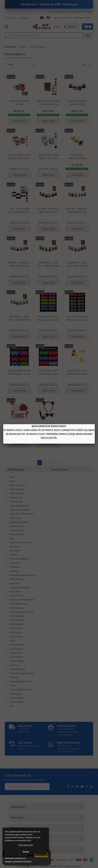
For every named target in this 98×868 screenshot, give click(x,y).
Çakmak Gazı (16, 502)
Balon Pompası (17, 489)
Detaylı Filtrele (60, 469)
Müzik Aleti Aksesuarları (22, 575)
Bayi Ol (72, 27)
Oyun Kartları (16, 595)
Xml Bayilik (24, 18)
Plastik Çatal (16, 653)
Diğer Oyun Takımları (20, 510)
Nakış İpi (14, 583)
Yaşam (23, 47)
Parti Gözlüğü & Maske (22, 612)
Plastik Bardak (17, 644)
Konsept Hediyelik (19, 559)
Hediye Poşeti (17, 530)
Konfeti (14, 555)
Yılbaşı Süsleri (17, 702)
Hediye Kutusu (17, 526)
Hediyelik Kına (17, 534)
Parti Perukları (17, 620)
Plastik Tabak (17, 661)
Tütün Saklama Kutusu (22, 689)
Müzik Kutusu (17, 579)
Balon (13, 481)
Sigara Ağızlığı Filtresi (21, 681)
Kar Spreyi (15, 551)
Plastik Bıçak (16, 649)
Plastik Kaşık (16, 657)
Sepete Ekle (19, 121)
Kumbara (14, 567)
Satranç (14, 665)
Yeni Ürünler (11, 18)
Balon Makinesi (18, 485)
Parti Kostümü (17, 616)
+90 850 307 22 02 (63, 18)
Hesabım (57, 27)
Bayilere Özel (18, 168)
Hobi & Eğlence (39, 47)
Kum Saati (15, 563)
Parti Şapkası (17, 624)
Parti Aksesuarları (19, 604)
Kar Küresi (15, 546)
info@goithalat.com (83, 18)
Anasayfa (10, 47)
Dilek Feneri (16, 518)
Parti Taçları (16, 632)
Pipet (13, 640)
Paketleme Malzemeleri (22, 600)
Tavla (13, 685)
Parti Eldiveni (16, 608)
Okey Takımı (16, 591)
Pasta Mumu (16, 636)
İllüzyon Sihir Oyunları (21, 542)
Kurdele (14, 571)
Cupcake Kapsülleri (20, 506)
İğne (12, 538)
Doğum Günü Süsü (19, 522)
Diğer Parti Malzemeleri (22, 514)
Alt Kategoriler (16, 469)
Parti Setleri (16, 628)
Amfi (12, 477)
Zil (11, 706)
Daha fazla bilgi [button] (26, 845)
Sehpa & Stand (18, 669)
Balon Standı (16, 493)
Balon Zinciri (16, 497)
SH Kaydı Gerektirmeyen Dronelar (22, 675)
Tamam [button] (26, 852)
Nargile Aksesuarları (20, 587)
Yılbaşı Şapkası (17, 698)
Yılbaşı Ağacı (16, 694)
